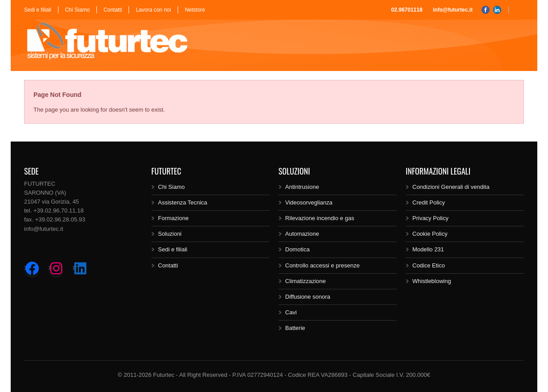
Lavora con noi (153, 10)
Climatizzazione (305, 281)
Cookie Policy (430, 234)
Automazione (302, 234)
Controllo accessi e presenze (322, 265)
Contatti (113, 10)
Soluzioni (170, 234)
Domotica (297, 249)
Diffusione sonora (308, 297)
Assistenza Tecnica (183, 202)
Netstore (195, 10)
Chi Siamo (77, 10)
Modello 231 (428, 249)
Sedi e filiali (38, 10)
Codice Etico (429, 265)
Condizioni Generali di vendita (451, 187)
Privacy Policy (430, 218)
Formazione (173, 218)
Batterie (295, 328)
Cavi (291, 312)
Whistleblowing (432, 281)
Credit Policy (429, 202)
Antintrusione (302, 187)
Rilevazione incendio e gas (320, 218)
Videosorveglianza (309, 202)
